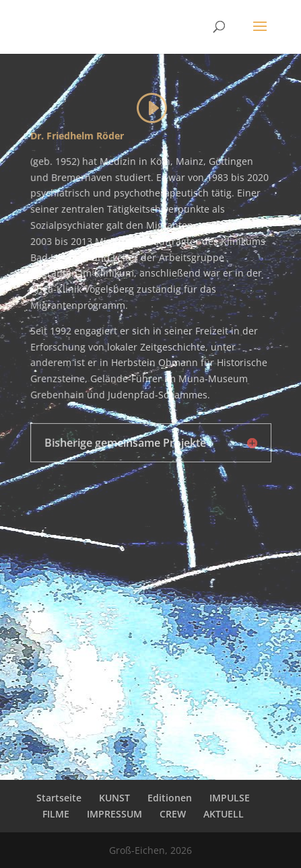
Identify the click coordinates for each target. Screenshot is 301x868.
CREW (173, 814)
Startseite (59, 798)
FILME (56, 814)
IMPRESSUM (114, 814)
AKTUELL (224, 814)
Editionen (170, 798)
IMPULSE (230, 798)
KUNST (114, 798)
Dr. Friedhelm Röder (77, 136)
